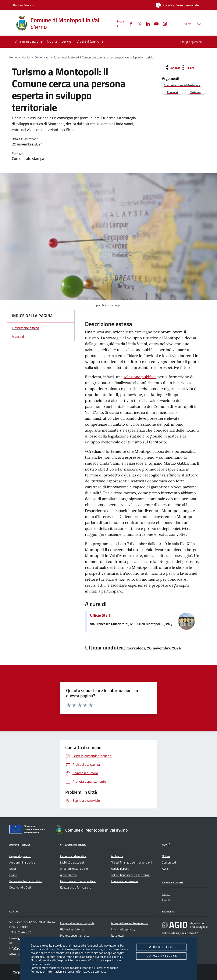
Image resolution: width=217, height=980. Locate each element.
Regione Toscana (24, 5)
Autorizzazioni (69, 875)
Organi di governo (20, 856)
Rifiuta (161, 947)
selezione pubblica (140, 377)
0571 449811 (23, 932)
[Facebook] (129, 23)
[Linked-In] (146, 23)
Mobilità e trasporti (72, 862)
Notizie (166, 856)
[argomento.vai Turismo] (195, 92)
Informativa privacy (123, 929)
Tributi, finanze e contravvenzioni (131, 862)
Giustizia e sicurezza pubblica (78, 881)
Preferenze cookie (107, 968)
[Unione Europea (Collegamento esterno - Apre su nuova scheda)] (28, 830)
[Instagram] (163, 23)
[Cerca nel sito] (199, 24)
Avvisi (166, 869)
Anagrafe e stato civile (74, 869)
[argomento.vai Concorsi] (172, 92)
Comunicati (42, 57)
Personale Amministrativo (26, 881)
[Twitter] (138, 23)
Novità (26, 57)
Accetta (161, 956)
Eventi (166, 900)
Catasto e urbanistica (73, 856)
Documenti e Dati (20, 887)
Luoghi (166, 894)
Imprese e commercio (124, 881)
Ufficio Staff (100, 615)
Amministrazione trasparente (129, 923)
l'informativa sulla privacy (90, 971)
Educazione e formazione (76, 887)
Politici (13, 875)
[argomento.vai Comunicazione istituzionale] (182, 85)
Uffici (13, 869)
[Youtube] (155, 23)
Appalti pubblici (120, 869)
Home (13, 57)
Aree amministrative (22, 862)
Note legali (118, 936)
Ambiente (117, 856)
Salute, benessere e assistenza (130, 875)
